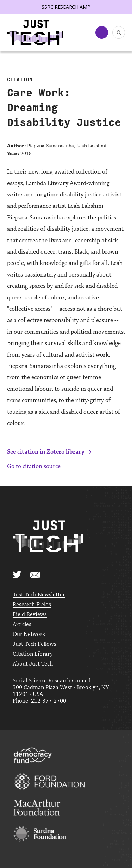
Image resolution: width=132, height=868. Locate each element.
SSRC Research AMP (66, 7)
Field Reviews (30, 615)
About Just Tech (33, 664)
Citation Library (33, 654)
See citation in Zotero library (46, 452)
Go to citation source (34, 466)
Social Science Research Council (52, 681)
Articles (22, 624)
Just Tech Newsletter (39, 595)
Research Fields (32, 605)
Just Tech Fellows (34, 644)
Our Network (29, 634)
